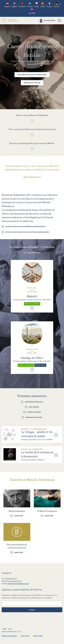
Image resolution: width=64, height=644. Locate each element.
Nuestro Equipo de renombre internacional (25, 226)
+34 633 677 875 (11, 578)
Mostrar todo (34, 253)
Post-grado (34, 407)
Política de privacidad (9, 636)
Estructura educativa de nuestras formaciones (27, 232)
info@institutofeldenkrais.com (18, 583)
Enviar (32, 610)
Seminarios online (32, 83)
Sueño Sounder (34, 412)
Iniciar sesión (38, 636)
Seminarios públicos (34, 402)
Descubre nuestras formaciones (32, 75)
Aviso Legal (25, 636)
